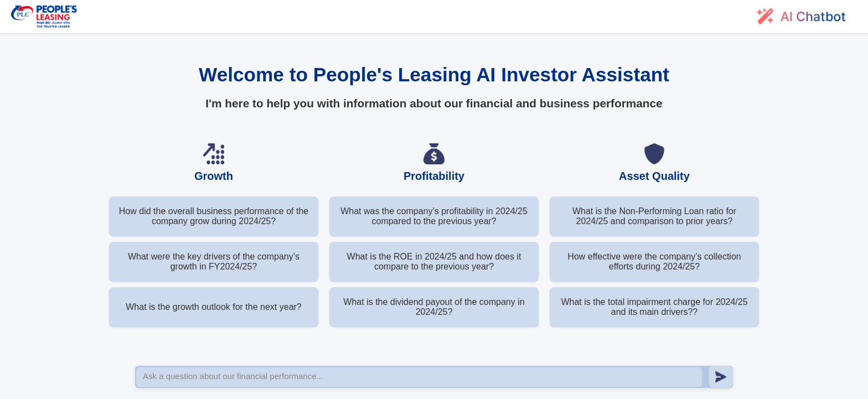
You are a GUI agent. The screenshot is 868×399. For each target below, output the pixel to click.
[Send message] (721, 377)
